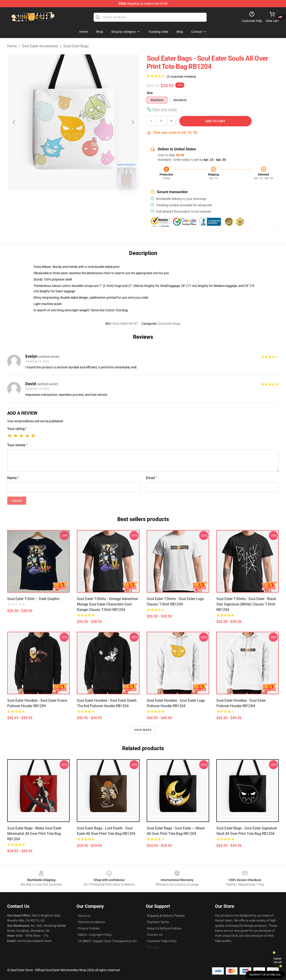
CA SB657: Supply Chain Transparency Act (107, 941)
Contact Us (155, 935)
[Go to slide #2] (85, 200)
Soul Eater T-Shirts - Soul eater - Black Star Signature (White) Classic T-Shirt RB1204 (246, 604)
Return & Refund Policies (164, 928)
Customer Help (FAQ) (162, 941)
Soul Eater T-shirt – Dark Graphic (33, 599)
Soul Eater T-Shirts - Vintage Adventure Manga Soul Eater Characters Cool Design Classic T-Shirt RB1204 (107, 604)
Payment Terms (158, 922)
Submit (17, 501)
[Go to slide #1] (62, 200)
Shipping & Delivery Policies (166, 916)
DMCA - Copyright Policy (95, 935)
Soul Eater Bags (76, 46)
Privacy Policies (89, 928)
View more (143, 730)
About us (84, 916)
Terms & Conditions (91, 922)
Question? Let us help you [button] (265, 975)
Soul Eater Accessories (40, 46)
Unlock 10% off (278, 960)
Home (12, 46)
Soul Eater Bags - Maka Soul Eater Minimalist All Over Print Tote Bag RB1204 (34, 834)
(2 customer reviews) (181, 77)
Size (150, 93)
